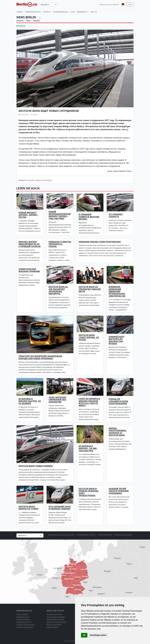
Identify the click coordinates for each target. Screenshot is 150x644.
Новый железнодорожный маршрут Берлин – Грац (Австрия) (60, 215)
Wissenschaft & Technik (55, 619)
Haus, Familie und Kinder (56, 617)
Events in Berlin (52, 627)
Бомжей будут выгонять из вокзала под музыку (117, 340)
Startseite (20, 20)
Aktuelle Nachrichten (54, 614)
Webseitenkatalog (23, 619)
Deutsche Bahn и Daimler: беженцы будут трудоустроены (89, 492)
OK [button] (84, 635)
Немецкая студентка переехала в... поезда (60, 244)
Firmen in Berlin (22, 614)
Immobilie (82, 12)
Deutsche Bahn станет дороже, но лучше (89, 337)
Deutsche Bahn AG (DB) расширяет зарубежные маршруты (58, 290)
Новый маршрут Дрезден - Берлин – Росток (28, 215)
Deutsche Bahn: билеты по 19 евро (28, 508)
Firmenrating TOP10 (24, 622)
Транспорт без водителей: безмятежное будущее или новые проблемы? (40, 357)
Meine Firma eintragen (25, 627)
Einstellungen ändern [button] (98, 635)
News (20, 12)
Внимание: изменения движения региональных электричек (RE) (117, 291)
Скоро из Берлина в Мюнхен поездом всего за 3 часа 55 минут (89, 402)
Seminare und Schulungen (56, 622)
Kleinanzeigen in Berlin (123, 535)
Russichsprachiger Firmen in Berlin (61, 535)
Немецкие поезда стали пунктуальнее (100, 242)
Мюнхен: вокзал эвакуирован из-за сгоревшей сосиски (30, 244)
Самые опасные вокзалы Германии (29, 270)
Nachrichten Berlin (105, 535)
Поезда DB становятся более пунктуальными (118, 401)
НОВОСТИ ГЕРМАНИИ (43, 180)
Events (47, 12)
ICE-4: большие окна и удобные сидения (60, 508)
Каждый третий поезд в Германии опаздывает (119, 491)
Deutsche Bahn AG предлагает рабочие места (90, 289)
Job (73, 12)
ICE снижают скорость (116, 216)
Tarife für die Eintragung (26, 624)
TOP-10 (94, 12)
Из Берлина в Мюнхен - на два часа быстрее (88, 449)
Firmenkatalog (33, 12)
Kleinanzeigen (61, 12)
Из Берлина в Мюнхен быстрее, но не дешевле (30, 401)
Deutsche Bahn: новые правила (36, 466)
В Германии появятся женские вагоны (89, 217)
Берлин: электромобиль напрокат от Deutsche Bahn (118, 432)
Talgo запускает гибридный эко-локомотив (58, 400)
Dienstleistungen (23, 617)
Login (130, 4)
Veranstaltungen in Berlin (86, 535)
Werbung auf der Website (109, 4)
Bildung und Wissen (54, 624)
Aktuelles (36, 20)
